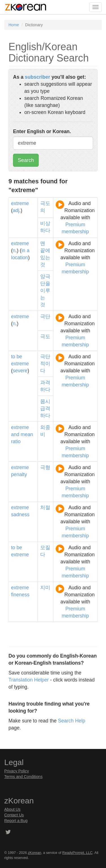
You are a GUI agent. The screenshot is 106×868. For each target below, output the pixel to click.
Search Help (72, 721)
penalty (19, 474)
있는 (45, 258)
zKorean (35, 853)
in (23, 250)
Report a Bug (16, 821)
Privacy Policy (17, 771)
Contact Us (14, 815)
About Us (12, 809)
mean (27, 434)
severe (20, 371)
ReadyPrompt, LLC (77, 853)
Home (14, 25)
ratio (16, 441)
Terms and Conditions (23, 777)
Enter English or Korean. (42, 131)
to (13, 357)
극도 (45, 337)
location (20, 258)
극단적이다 (45, 364)
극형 (45, 467)
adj (16, 210)
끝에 (45, 250)
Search (26, 160)
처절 (45, 507)
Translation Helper (29, 680)
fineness (20, 595)
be (19, 357)
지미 (45, 588)
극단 (45, 317)
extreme (20, 203)
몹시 (45, 401)
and (15, 434)
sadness (20, 515)
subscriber (37, 77)
